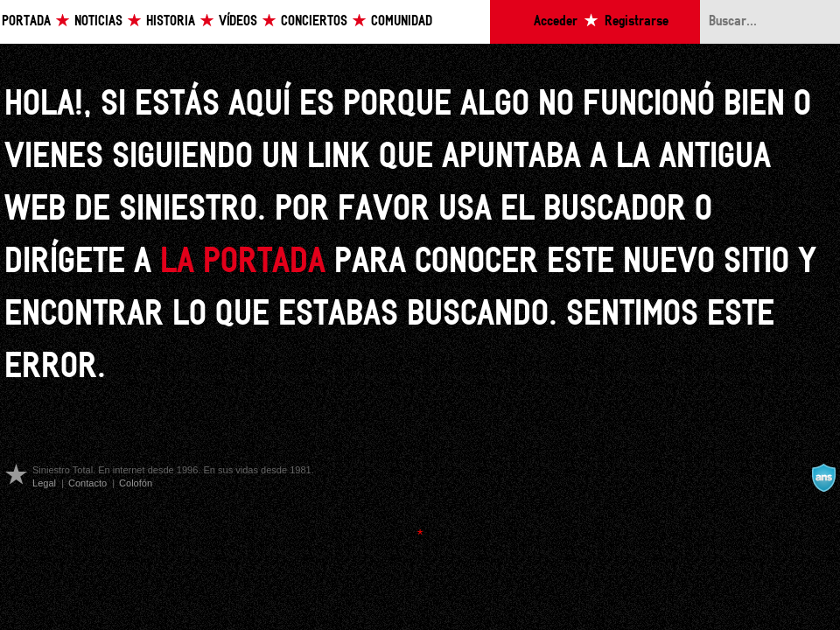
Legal (44, 483)
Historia (171, 21)
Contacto (87, 483)
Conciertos (314, 21)
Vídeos (238, 21)
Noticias (98, 21)
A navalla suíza (823, 478)
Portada (26, 21)
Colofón (136, 483)
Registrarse (637, 21)
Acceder (556, 21)
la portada (243, 262)
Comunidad (402, 21)
